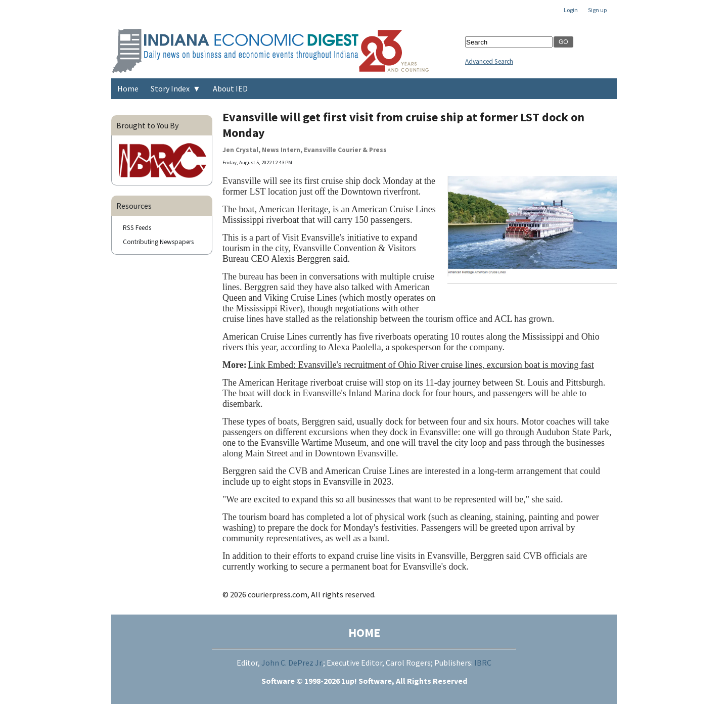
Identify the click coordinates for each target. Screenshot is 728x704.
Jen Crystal (240, 150)
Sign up (597, 10)
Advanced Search (489, 61)
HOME (364, 632)
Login (571, 10)
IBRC (483, 663)
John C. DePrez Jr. (292, 663)
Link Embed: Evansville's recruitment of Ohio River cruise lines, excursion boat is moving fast (421, 365)
